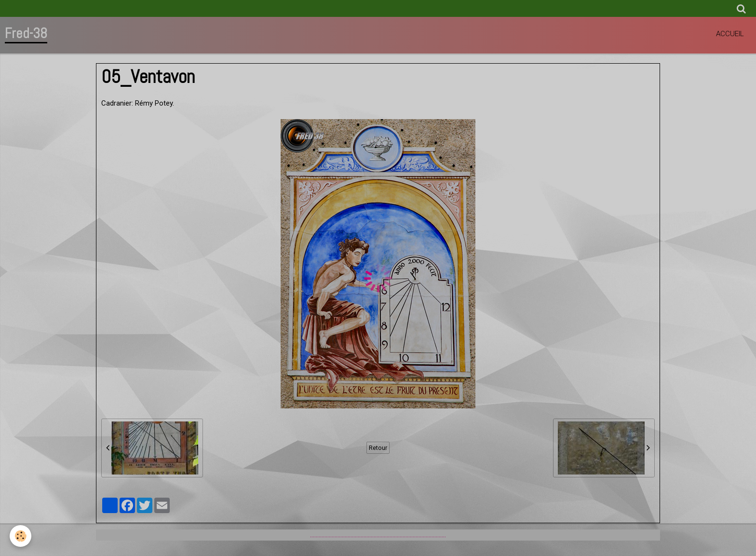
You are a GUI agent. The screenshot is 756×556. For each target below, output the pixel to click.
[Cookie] (20, 536)
